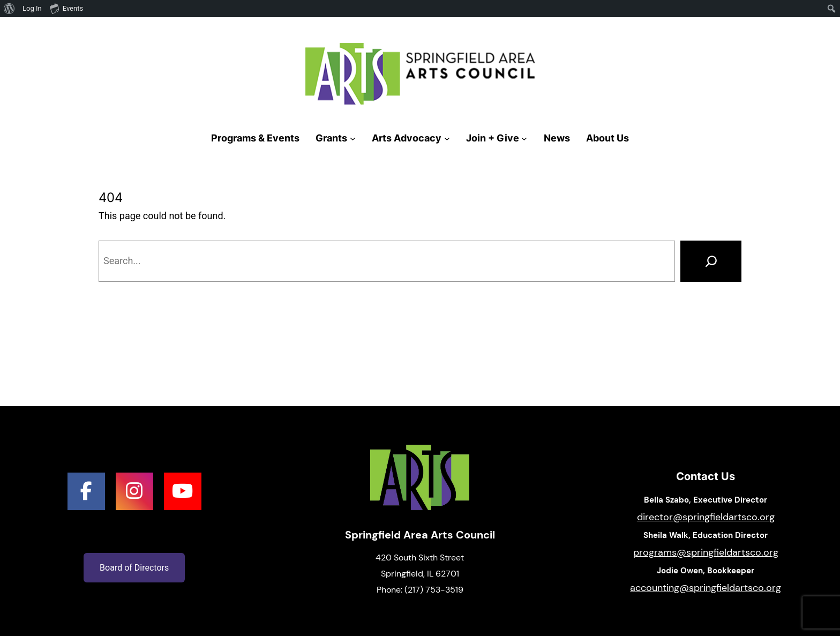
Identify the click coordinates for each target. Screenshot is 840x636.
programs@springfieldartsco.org (706, 552)
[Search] (711, 261)
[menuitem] (9, 9)
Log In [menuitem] (32, 8)
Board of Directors (134, 568)
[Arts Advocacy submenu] (447, 139)
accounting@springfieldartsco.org (706, 588)
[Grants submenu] (353, 139)
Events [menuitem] (66, 8)
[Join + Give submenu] (524, 139)
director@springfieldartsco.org (706, 517)
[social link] (86, 491)
